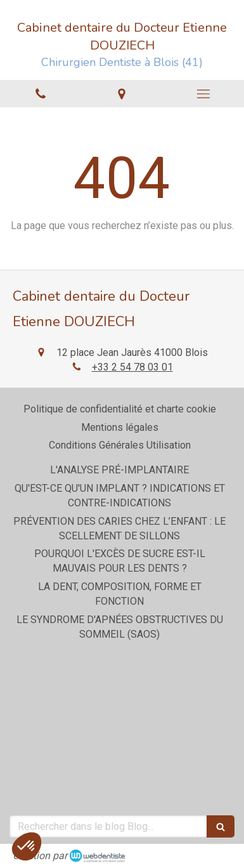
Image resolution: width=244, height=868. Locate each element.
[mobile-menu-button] (203, 94)
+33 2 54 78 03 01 (132, 367)
